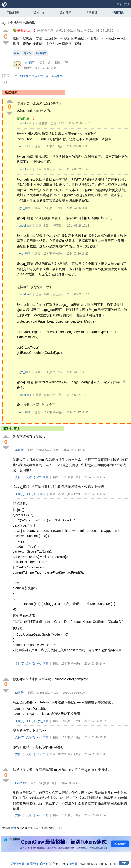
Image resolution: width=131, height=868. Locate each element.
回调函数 (41, 53)
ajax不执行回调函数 (19, 23)
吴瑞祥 (19, 450)
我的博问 (65, 13)
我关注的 (39, 13)
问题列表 (13, 13)
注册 (127, 4)
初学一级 (45, 62)
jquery (27, 53)
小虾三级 (41, 124)
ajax (17, 53)
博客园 (73, 864)
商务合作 (46, 864)
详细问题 (118, 13)
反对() (31, 477)
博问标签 (92, 13)
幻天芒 (19, 693)
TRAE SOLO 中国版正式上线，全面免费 (37, 76)
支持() (20, 477)
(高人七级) (52, 450)
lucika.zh (21, 783)
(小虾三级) (56, 169)
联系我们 (32, 864)
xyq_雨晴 (29, 62)
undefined (25, 124)
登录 (119, 4)
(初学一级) (55, 146)
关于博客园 (17, 864)
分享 (5, 83)
